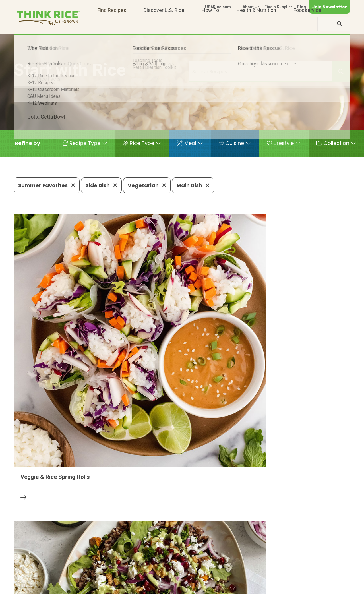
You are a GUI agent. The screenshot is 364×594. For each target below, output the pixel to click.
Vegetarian (147, 185)
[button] (27, 143)
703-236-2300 (99, 570)
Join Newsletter (330, 7)
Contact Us (243, 587)
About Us (251, 7)
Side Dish (101, 185)
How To (210, 24)
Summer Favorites (47, 185)
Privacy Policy (275, 587)
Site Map (305, 587)
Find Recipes (112, 24)
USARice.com (218, 7)
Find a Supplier (278, 7)
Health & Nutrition (256, 24)
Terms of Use (334, 587)
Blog (302, 7)
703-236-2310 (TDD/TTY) (217, 570)
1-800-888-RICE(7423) (152, 570)
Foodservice (307, 24)
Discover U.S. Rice (164, 24)
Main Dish (193, 185)
